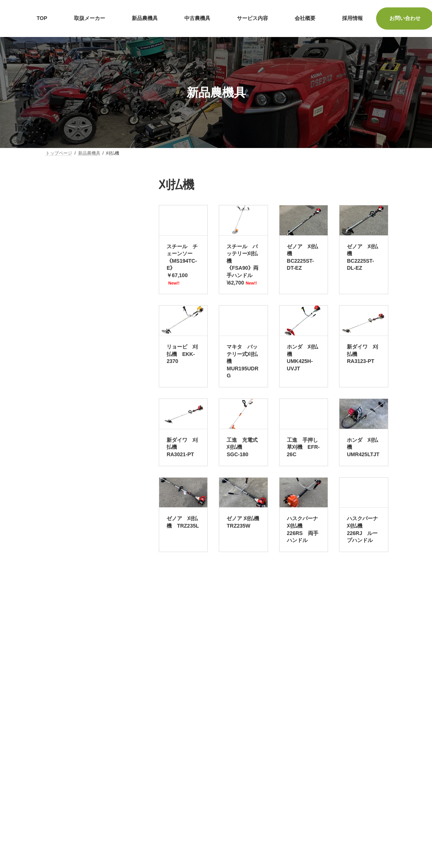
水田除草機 (62, 527)
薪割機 (57, 513)
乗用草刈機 (62, 399)
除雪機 (57, 541)
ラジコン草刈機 (67, 413)
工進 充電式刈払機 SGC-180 (242, 447)
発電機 (57, 484)
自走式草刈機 (65, 384)
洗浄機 (57, 441)
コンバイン (62, 270)
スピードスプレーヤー (75, 327)
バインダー (62, 299)
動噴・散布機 (65, 342)
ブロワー (60, 470)
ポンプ (57, 199)
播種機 (57, 556)
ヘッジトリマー (67, 456)
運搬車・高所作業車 (73, 256)
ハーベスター (65, 313)
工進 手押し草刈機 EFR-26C (303, 447)
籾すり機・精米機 (70, 499)
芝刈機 (57, 213)
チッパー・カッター (73, 427)
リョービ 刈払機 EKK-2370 (182, 354)
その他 (57, 570)
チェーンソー (65, 356)
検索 (92, 630)
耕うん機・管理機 (70, 242)
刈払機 (57, 370)
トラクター (62, 227)
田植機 (57, 285)
